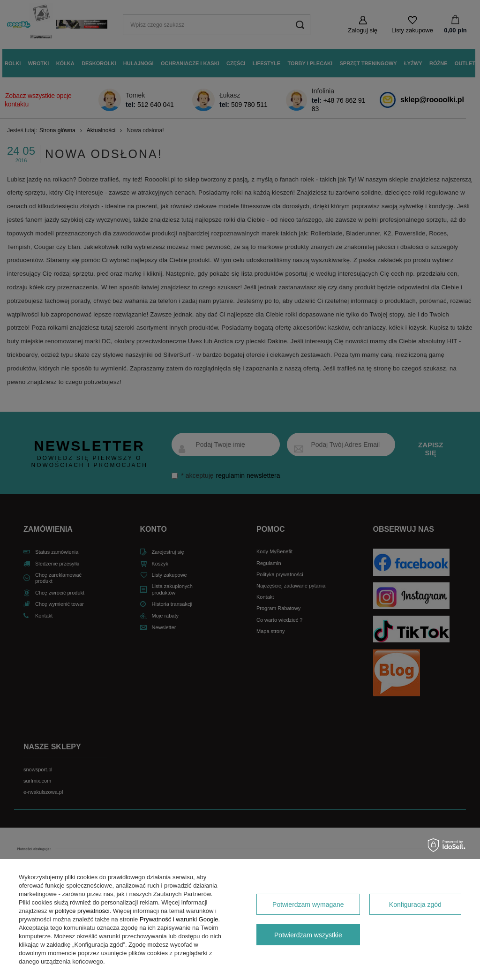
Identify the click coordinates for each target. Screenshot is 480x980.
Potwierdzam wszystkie (308, 935)
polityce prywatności (82, 911)
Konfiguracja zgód (415, 905)
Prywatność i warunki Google (179, 919)
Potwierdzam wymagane (308, 905)
